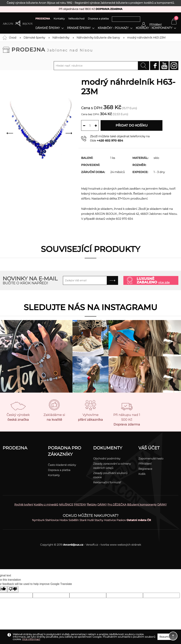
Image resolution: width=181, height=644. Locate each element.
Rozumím (166, 637)
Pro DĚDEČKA (117, 504)
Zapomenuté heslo (151, 458)
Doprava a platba (98, 19)
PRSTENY (80, 504)
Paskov (121, 520)
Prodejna (52, 50)
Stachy (99, 520)
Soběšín (74, 520)
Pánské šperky (79, 28)
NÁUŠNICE (66, 504)
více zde (164, 282)
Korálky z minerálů (46, 504)
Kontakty (59, 19)
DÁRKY (102, 504)
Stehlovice (52, 520)
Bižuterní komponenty (142, 504)
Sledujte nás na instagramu (90, 307)
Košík (142, 474)
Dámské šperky (48, 28)
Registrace (145, 469)
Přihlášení (145, 464)
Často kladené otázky (62, 465)
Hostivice (110, 520)
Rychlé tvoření (24, 504)
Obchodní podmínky (107, 458)
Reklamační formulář (107, 482)
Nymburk (38, 520)
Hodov (64, 520)
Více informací (31, 639)
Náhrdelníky (61, 38)
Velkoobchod (76, 19)
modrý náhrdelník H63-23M (146, 38)
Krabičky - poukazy (113, 28)
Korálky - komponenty (154, 28)
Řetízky (92, 504)
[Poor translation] (13, 589)
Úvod (13, 38)
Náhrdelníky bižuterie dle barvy (98, 38)
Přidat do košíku (132, 125)
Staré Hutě (87, 520)
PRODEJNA (43, 19)
